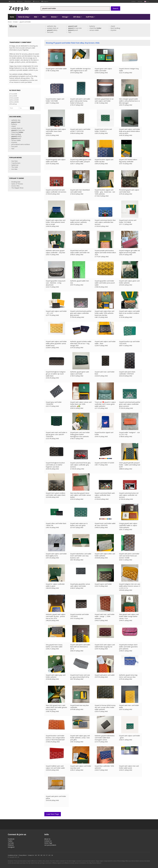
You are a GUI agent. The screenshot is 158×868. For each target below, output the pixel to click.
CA (52, 855)
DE (41, 855)
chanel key (95, 28)
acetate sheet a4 (53, 28)
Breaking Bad (16, 182)
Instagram (45, 1)
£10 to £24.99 (14, 98)
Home (12, 17)
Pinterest (36, 1)
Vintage (66, 17)
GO (32, 108)
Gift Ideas (78, 17)
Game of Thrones (17, 184)
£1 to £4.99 (13, 94)
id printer (114, 30)
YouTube (12, 1)
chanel (113, 26)
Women (55, 17)
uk (147, 1)
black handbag (115, 28)
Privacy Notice (23, 855)
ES (44, 855)
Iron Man (14, 169)
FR (39, 855)
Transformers (16, 163)
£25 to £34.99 (14, 100)
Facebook (28, 1)
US (49, 855)
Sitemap (140, 1)
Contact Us (48, 841)
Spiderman (15, 165)
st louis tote (75, 28)
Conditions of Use (13, 855)
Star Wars (15, 161)
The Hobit (15, 167)
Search (116, 8)
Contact (133, 1)
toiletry (52, 30)
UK (36, 855)
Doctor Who (15, 186)
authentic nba (52, 26)
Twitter (20, 1)
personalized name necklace (21, 144)
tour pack (50, 32)
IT (47, 855)
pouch (73, 30)
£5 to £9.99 (13, 96)
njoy (70, 32)
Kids (36, 17)
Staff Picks (90, 17)
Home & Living (24, 17)
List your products (50, 845)
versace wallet (94, 30)
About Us (47, 839)
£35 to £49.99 (14, 102)
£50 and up (13, 104)
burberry (92, 26)
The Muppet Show (17, 188)
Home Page (48, 843)
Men (45, 17)
